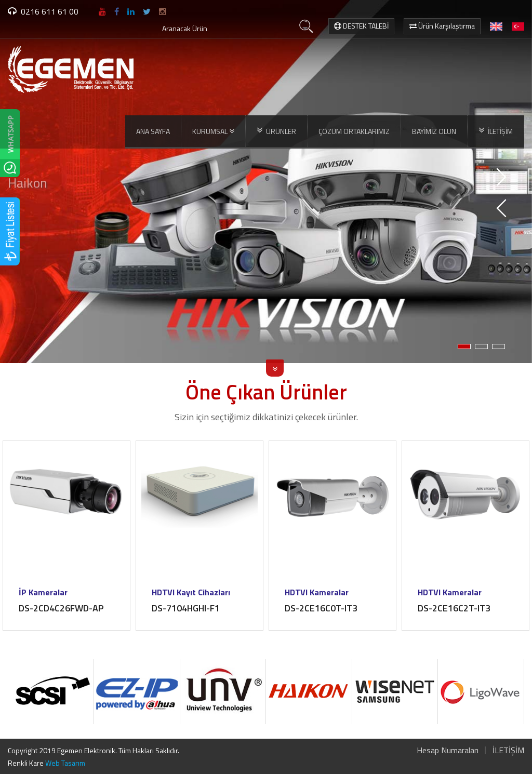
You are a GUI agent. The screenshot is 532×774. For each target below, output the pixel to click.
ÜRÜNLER (276, 131)
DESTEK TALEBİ (361, 26)
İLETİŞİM (496, 131)
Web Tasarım (65, 763)
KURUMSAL (213, 131)
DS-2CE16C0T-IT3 (321, 608)
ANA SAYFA (153, 131)
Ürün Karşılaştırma (442, 26)
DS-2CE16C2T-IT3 (454, 608)
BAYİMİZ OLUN (434, 131)
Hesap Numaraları (448, 750)
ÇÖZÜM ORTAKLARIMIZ (354, 131)
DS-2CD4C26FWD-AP (61, 608)
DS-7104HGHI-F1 (186, 608)
